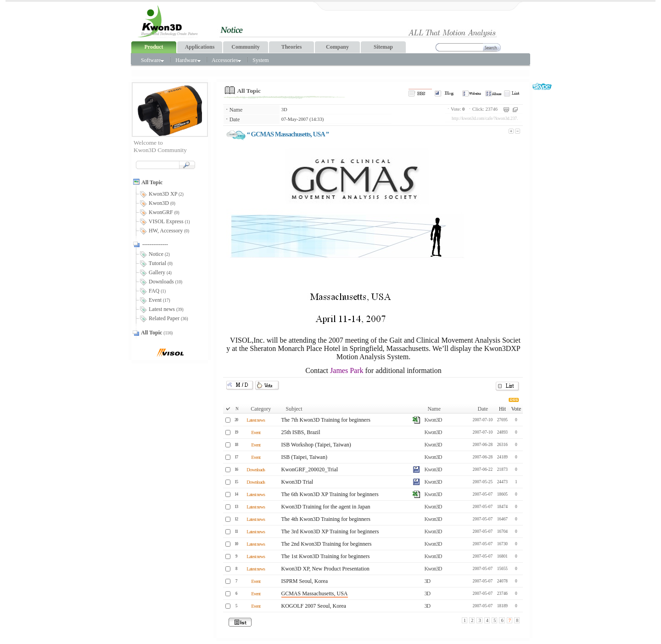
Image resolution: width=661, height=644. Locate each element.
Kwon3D (433, 420)
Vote (516, 409)
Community (245, 47)
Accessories (226, 60)
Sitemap (383, 47)
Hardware (188, 60)
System (260, 60)
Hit (502, 409)
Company (337, 47)
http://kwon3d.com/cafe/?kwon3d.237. (485, 119)
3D (284, 110)
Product (154, 47)
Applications (200, 47)
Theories (292, 47)
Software (152, 60)
